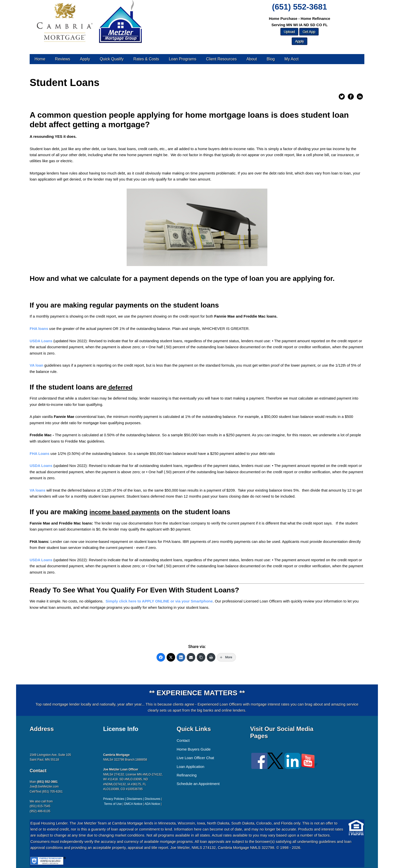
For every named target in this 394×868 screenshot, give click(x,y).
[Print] (211, 657)
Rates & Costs (146, 59)
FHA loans (39, 329)
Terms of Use (113, 804)
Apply (85, 59)
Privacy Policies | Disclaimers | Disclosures (132, 799)
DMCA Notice (133, 804)
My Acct (291, 59)
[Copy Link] (201, 657)
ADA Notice (152, 804)
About (252, 59)
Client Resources (221, 59)
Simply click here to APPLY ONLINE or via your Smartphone (159, 601)
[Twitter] (171, 657)
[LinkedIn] (181, 657)
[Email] (191, 657)
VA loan (36, 365)
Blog (271, 59)
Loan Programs (183, 59)
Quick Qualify (112, 59)
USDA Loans (41, 341)
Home (40, 59)
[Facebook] (161, 657)
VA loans (38, 490)
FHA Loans (40, 453)
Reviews (63, 59)
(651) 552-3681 (300, 7)
